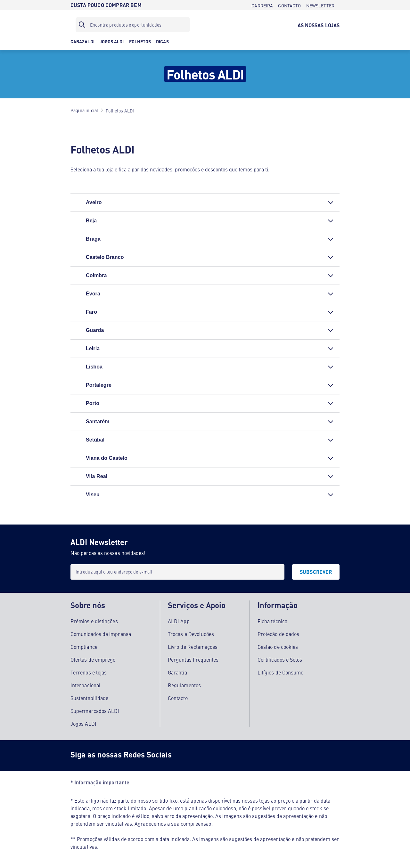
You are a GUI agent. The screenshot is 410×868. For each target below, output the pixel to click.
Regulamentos (184, 685)
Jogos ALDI (83, 723)
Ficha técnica (272, 621)
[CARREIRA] (262, 5)
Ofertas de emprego (93, 659)
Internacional (86, 685)
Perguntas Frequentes (193, 659)
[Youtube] (238, 755)
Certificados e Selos (280, 659)
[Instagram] (213, 755)
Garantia (177, 672)
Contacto (178, 698)
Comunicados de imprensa (101, 633)
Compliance (84, 646)
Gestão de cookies (278, 646)
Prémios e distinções (94, 621)
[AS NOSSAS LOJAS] (319, 25)
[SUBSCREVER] (316, 572)
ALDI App (179, 621)
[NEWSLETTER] (320, 5)
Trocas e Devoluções (191, 633)
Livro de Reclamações (193, 646)
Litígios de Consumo (281, 672)
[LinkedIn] (264, 755)
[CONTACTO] (289, 5)
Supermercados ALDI (95, 710)
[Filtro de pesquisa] (133, 25)
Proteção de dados (278, 633)
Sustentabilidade (89, 698)
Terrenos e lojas (89, 672)
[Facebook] (187, 755)
